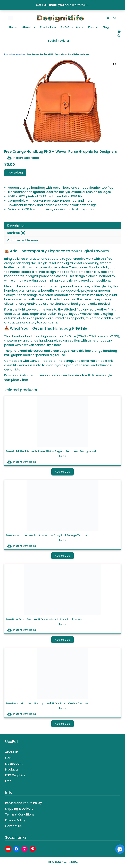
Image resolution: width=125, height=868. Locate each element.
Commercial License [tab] (23, 240)
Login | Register (59, 41)
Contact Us (13, 826)
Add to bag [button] (62, 472)
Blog (106, 27)
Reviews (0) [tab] (16, 233)
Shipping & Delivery (19, 809)
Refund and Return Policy (23, 803)
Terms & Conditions (20, 814)
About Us (29, 27)
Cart (8, 758)
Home (13, 27)
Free (91, 27)
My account (14, 764)
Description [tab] (16, 225)
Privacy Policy (15, 820)
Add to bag (15, 173)
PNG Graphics (70, 27)
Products (46, 27)
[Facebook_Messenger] (120, 849)
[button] (115, 18)
